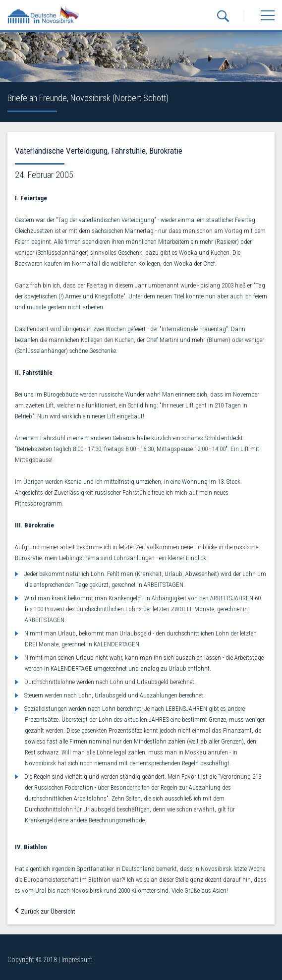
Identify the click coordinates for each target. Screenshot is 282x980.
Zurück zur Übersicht (45, 911)
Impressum (77, 960)
